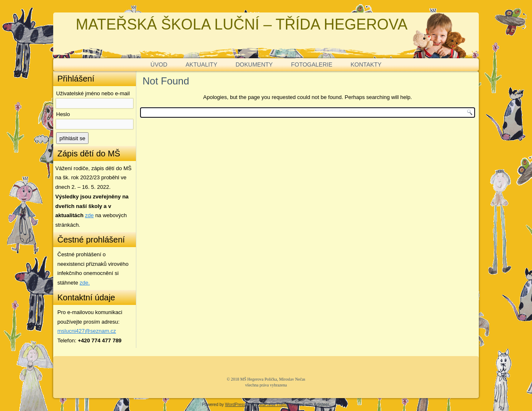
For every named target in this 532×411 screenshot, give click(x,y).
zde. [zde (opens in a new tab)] (85, 283)
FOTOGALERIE (312, 64)
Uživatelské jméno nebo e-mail (93, 93)
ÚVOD (159, 64)
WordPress (235, 405)
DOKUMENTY (254, 64)
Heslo (63, 114)
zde (90, 215)
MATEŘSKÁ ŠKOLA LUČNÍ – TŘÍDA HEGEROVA (241, 24)
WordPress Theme (272, 405)
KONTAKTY (366, 64)
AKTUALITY (202, 64)
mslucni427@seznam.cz (87, 331)
